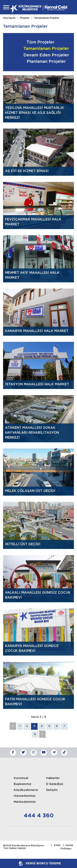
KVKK (57, 845)
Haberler (53, 778)
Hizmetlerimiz (25, 796)
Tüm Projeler (41, 42)
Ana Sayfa (9, 18)
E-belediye (55, 784)
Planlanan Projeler (46, 62)
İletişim (52, 790)
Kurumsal (21, 778)
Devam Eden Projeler (46, 55)
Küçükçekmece (26, 790)
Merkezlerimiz (25, 802)
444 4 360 (39, 816)
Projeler (25, 18)
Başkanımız (23, 784)
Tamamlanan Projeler (47, 18)
